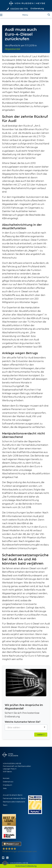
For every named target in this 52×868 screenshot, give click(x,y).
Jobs (5, 788)
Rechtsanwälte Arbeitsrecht (14, 802)
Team (5, 805)
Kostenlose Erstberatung (26, 866)
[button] (5, 863)
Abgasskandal (13, 49)
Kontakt (6, 778)
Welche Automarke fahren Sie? (23, 722)
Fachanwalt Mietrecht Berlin (14, 798)
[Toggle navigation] (23, 15)
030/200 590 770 (17, 9)
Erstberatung (37, 9)
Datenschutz (8, 782)
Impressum (7, 785)
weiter (41, 735)
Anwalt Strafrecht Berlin (13, 795)
